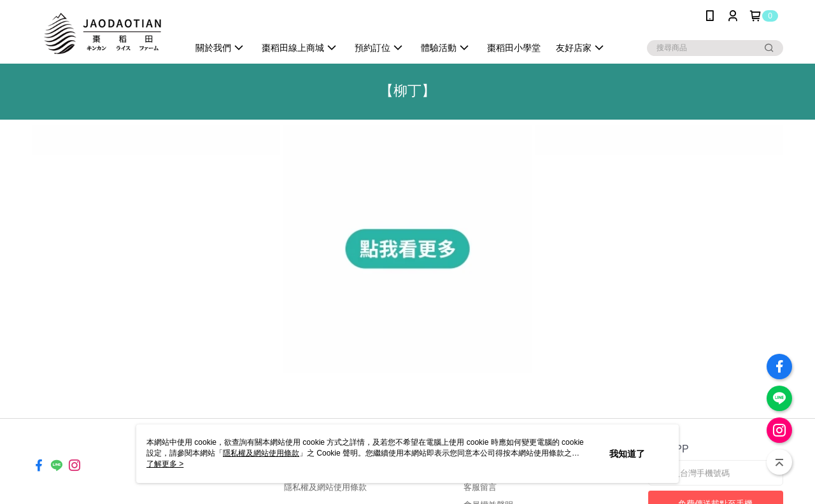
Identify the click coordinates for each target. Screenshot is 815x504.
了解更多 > (165, 464)
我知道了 (627, 454)
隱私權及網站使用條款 (325, 487)
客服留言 (480, 487)
